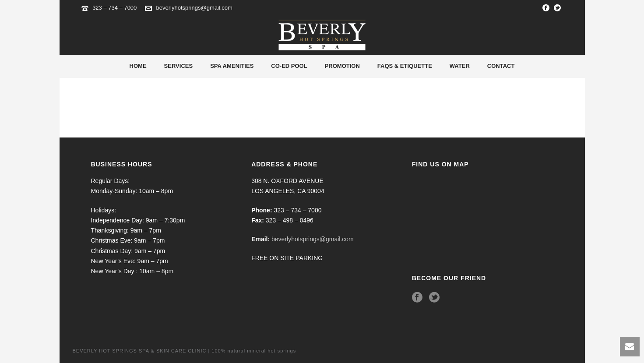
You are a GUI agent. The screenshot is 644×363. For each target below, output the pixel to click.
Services (179, 66)
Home (138, 66)
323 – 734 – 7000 (115, 8)
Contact (501, 66)
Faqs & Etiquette (405, 66)
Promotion (342, 66)
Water (460, 66)
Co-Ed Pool (289, 66)
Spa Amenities (232, 66)
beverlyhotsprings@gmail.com (194, 8)
